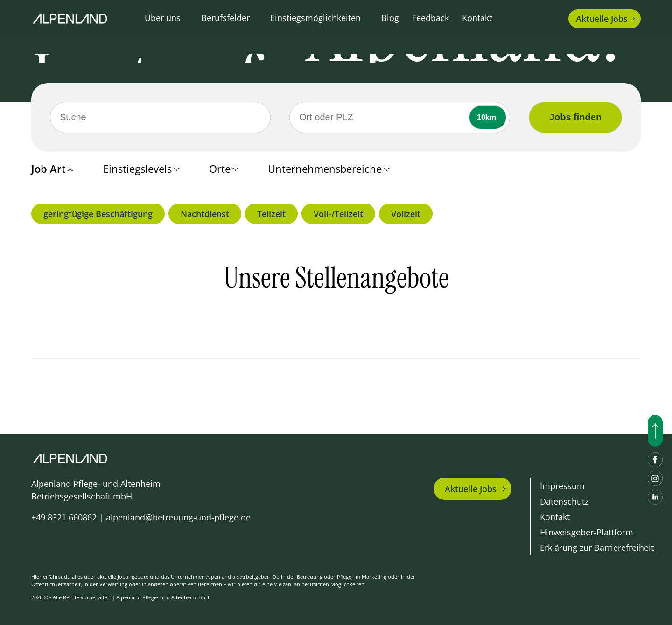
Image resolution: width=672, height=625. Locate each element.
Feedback (430, 18)
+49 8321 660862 (64, 517)
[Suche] (160, 117)
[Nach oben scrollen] (655, 431)
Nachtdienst (205, 214)
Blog (390, 18)
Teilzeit (271, 214)
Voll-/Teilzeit (338, 214)
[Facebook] (655, 460)
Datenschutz (564, 501)
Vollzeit (406, 214)
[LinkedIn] (655, 497)
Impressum (562, 486)
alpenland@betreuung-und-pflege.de (178, 517)
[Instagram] (655, 478)
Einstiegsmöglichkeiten (315, 18)
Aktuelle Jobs (471, 489)
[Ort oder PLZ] (400, 117)
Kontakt (477, 18)
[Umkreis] (488, 117)
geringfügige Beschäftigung (98, 214)
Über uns (163, 18)
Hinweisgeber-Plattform (587, 532)
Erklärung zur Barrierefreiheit (597, 548)
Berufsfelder (225, 18)
